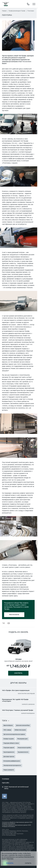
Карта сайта (6, 783)
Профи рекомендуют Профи (17, 11)
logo (6, 4)
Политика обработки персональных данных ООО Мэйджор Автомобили (16, 826)
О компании (6, 779)
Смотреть (18, 673)
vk (4, 796)
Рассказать (14, 615)
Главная (4, 11)
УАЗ (3, 802)
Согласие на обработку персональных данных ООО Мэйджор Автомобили (17, 823)
